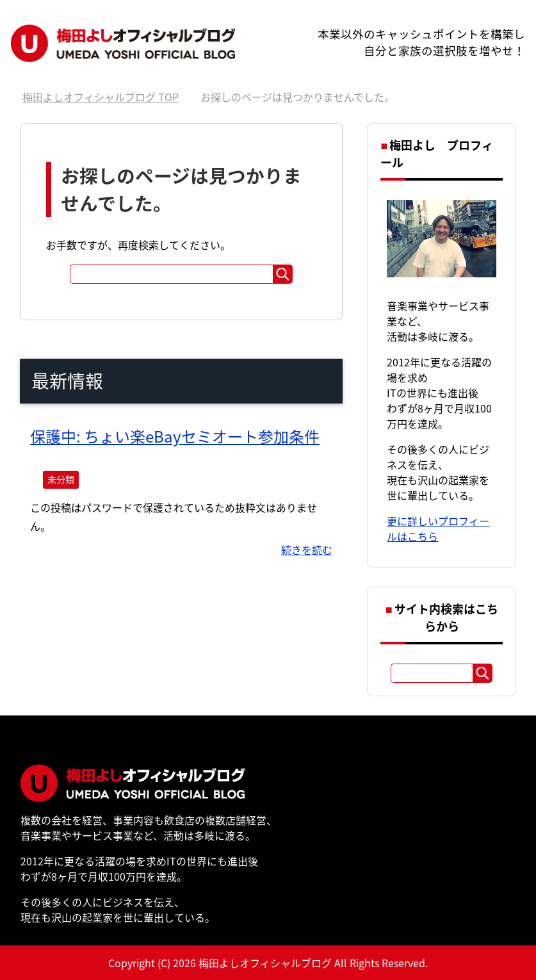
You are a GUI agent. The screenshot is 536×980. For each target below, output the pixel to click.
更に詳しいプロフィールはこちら (438, 528)
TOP (101, 97)
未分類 (61, 479)
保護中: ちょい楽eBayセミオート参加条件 (175, 436)
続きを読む (307, 550)
